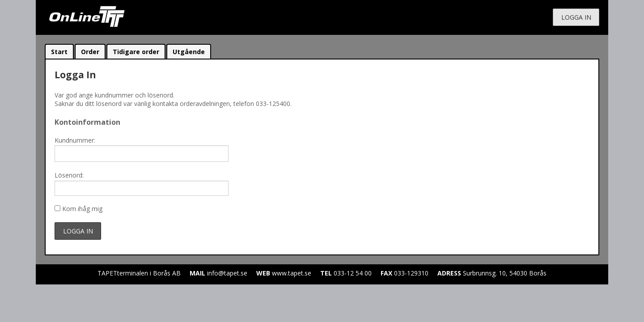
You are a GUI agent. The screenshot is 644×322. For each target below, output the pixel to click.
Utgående (189, 52)
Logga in (576, 17)
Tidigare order (136, 52)
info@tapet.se (227, 273)
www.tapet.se (292, 273)
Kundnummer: (75, 140)
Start (59, 52)
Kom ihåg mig (82, 209)
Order (90, 52)
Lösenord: (69, 175)
